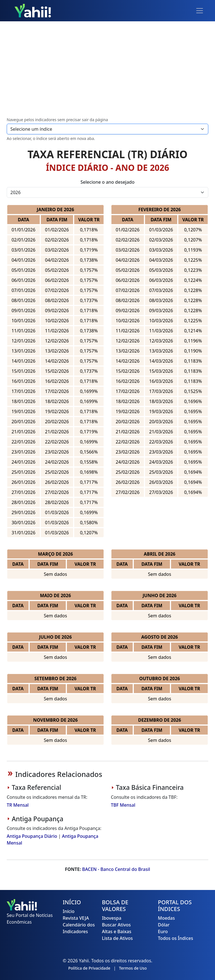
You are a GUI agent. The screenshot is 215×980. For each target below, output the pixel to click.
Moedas (166, 918)
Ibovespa (112, 918)
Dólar (164, 925)
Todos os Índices (176, 938)
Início (69, 911)
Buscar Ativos (116, 925)
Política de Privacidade (89, 968)
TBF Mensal (123, 805)
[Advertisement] (107, 70)
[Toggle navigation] (200, 11)
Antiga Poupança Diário (32, 836)
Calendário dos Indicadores (79, 928)
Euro (163, 931)
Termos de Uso (133, 968)
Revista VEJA (76, 918)
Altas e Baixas (117, 931)
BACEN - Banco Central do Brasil (116, 869)
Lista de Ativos (117, 938)
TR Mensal (18, 805)
